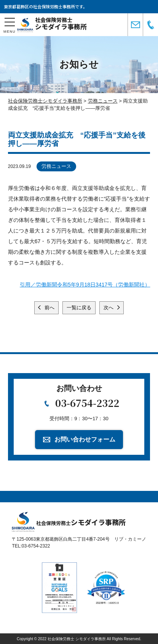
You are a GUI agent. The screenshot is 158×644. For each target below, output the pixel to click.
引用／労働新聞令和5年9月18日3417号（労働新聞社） (85, 285)
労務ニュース (56, 166)
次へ (109, 308)
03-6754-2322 (87, 403)
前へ (49, 308)
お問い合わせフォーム (85, 439)
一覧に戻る (79, 308)
